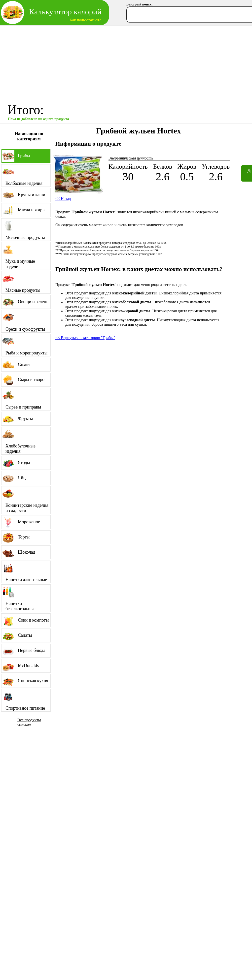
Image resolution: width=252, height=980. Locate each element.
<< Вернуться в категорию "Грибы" (85, 338)
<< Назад (63, 199)
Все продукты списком (29, 722)
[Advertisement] (126, 63)
